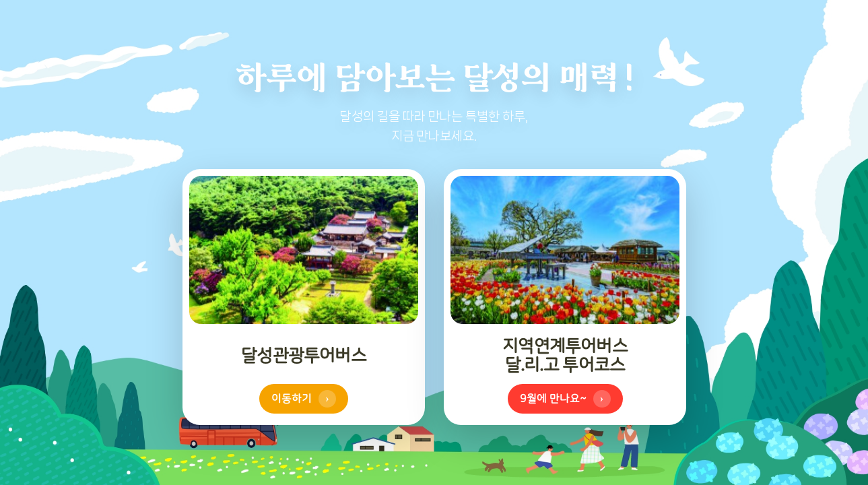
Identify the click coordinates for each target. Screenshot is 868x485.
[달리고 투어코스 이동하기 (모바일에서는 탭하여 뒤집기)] (304, 297)
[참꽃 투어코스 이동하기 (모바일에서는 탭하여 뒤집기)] (565, 297)
